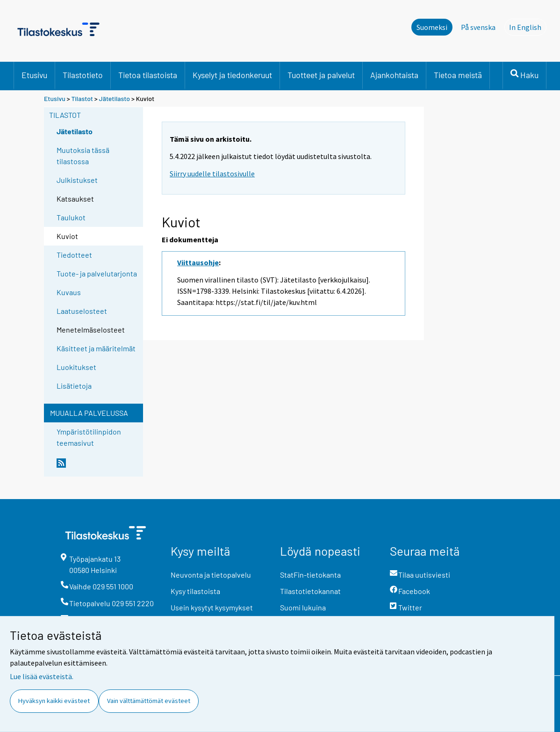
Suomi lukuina (303, 607)
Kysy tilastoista (195, 591)
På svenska (478, 27)
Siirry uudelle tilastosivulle (212, 174)
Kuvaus (69, 292)
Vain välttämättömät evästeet (149, 701)
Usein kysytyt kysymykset (212, 607)
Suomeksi (432, 27)
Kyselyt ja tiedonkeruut (232, 75)
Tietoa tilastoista (148, 75)
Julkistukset (77, 180)
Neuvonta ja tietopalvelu (211, 575)
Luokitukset (76, 367)
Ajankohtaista (394, 75)
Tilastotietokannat (310, 591)
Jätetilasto (115, 98)
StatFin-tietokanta (310, 575)
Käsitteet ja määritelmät (96, 348)
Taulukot (71, 217)
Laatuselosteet (82, 311)
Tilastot (82, 98)
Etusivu (34, 75)
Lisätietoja (74, 386)
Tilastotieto (83, 75)
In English (528, 27)
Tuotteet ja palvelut (321, 75)
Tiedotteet (74, 255)
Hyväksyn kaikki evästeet (54, 701)
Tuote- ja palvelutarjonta (97, 273)
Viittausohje (198, 262)
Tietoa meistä (458, 75)
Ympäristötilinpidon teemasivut (89, 437)
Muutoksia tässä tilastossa (83, 156)
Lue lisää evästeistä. (42, 676)
